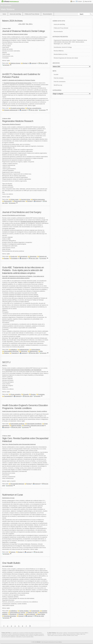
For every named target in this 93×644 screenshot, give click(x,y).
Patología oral (43, 256)
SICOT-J (6, 362)
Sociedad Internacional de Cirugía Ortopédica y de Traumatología (23, 370)
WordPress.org (58, 85)
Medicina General (15, 63)
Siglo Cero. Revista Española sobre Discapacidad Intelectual (19, 444)
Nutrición (13, 552)
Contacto (80, 1)
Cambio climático (24, 611)
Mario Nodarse (8, 9)
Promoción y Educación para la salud (34, 425)
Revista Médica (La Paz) (61, 54)
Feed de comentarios (60, 82)
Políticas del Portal (6, 633)
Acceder (56, 74)
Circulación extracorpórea (18, 108)
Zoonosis (21, 616)
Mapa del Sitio (88, 1)
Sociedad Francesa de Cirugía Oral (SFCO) (33, 222)
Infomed (38, 642)
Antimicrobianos (36, 350)
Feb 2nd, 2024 (34, 258)
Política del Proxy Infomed (32, 14)
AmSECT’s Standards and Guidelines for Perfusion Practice (19, 80)
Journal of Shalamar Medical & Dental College (24, 31)
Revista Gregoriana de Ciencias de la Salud (66, 58)
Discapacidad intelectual (17, 484)
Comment (7, 65)
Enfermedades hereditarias (34, 424)
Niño (41, 351)
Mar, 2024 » (29, 24)
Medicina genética (16, 425)
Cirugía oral (14, 256)
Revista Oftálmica (59, 51)
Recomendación (47, 14)
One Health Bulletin (11, 563)
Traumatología (8, 396)
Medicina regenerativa (38, 199)
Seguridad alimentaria (10, 616)
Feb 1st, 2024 (44, 63)
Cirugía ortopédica (16, 394)
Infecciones (24, 351)
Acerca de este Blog (15, 14)
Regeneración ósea (19, 201)
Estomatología (23, 256)
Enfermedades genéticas (17, 424)
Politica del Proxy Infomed (61, 28)
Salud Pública (41, 614)
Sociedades (14, 258)
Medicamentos (34, 351)
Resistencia (13, 614)
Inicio (74, 1)
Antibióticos (14, 350)
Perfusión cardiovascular (11, 110)
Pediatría (6, 353)
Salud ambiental (30, 614)
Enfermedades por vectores (18, 612)
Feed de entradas (59, 78)
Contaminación (35, 611)
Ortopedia (26, 394)
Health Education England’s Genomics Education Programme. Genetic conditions (25, 411)
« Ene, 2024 (22, 24)
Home (4, 14)
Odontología (33, 256)
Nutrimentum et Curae (13, 495)
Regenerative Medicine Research (18, 121)
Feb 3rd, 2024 (39, 552)
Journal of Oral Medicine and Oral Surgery (22, 212)
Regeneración (8, 201)
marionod (34, 63)
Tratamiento (15, 353)
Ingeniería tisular (25, 199)
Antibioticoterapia (24, 350)
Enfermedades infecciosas (11, 351)
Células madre (15, 199)
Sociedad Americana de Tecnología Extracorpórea (18, 83)
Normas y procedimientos (34, 108)
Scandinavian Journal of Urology (63, 47)
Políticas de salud (32, 612)
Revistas (25, 63)
